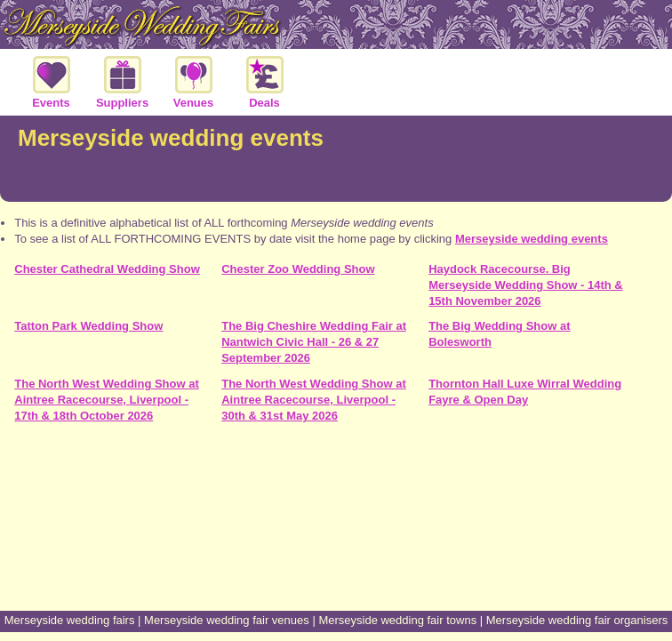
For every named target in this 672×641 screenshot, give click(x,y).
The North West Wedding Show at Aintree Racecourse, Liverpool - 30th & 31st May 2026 (314, 400)
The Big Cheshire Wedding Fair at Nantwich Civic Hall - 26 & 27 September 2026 (314, 342)
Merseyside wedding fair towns (397, 620)
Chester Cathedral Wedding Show (107, 269)
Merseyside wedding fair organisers (577, 620)
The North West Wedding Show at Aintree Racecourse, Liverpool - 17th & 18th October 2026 (107, 400)
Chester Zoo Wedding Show (298, 269)
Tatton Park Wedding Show (88, 326)
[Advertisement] (336, 544)
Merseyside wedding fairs (70, 620)
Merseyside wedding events (532, 239)
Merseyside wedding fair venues (227, 620)
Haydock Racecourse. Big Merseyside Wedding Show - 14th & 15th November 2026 (526, 285)
